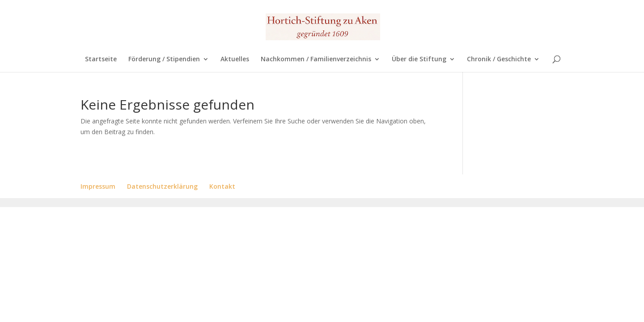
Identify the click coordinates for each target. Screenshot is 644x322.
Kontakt (222, 186)
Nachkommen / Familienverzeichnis (316, 59)
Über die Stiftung (419, 59)
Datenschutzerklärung (162, 186)
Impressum (98, 186)
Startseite (101, 59)
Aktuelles (235, 59)
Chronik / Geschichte (499, 59)
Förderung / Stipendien (164, 59)
